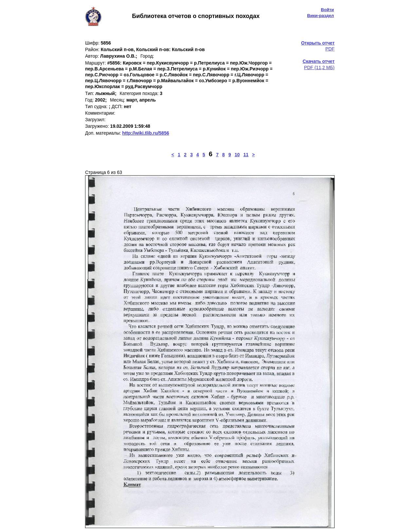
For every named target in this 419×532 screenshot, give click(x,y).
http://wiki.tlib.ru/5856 (146, 133)
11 (246, 155)
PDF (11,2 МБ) (319, 64)
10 (237, 155)
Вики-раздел (320, 16)
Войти (327, 10)
